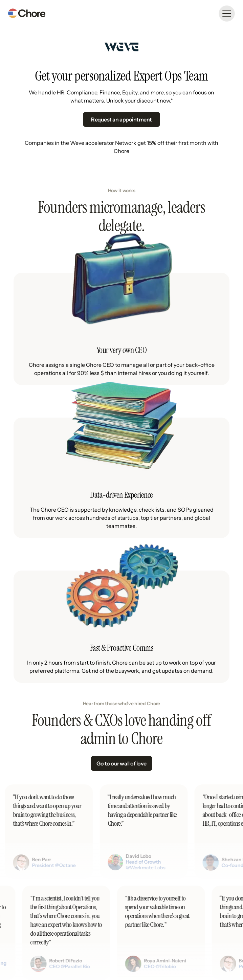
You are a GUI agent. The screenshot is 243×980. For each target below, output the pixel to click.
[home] (27, 14)
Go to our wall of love (121, 763)
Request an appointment (121, 119)
